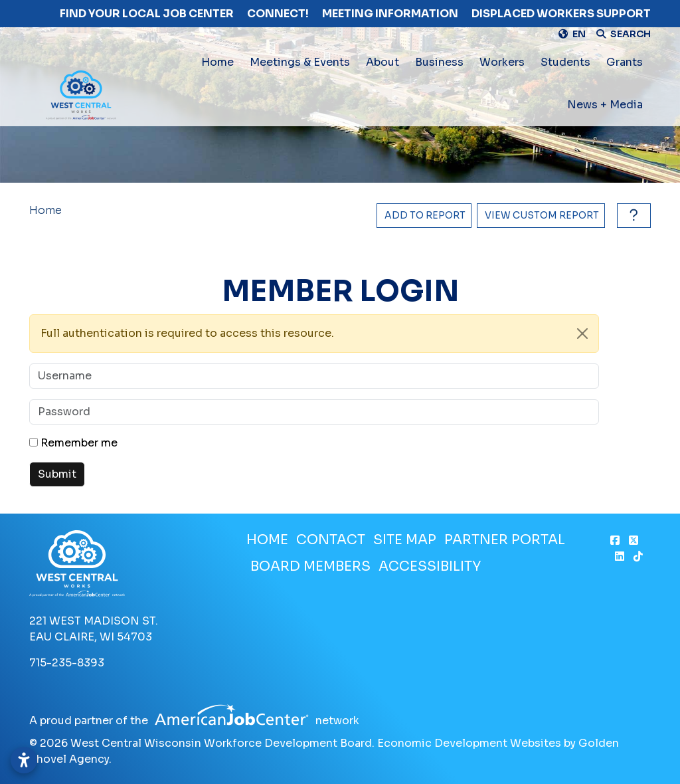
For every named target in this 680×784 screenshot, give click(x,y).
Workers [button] (502, 62)
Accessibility (430, 566)
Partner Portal (505, 540)
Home (217, 62)
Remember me (79, 443)
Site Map (405, 540)
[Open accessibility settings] (24, 760)
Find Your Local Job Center (147, 14)
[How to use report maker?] (631, 216)
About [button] (382, 62)
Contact (331, 540)
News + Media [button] (605, 105)
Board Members (310, 566)
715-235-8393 (67, 663)
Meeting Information (390, 14)
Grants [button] (625, 62)
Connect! (278, 14)
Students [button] (565, 62)
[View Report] (541, 216)
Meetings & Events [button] (300, 62)
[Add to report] (424, 216)
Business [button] (439, 62)
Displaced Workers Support (561, 14)
